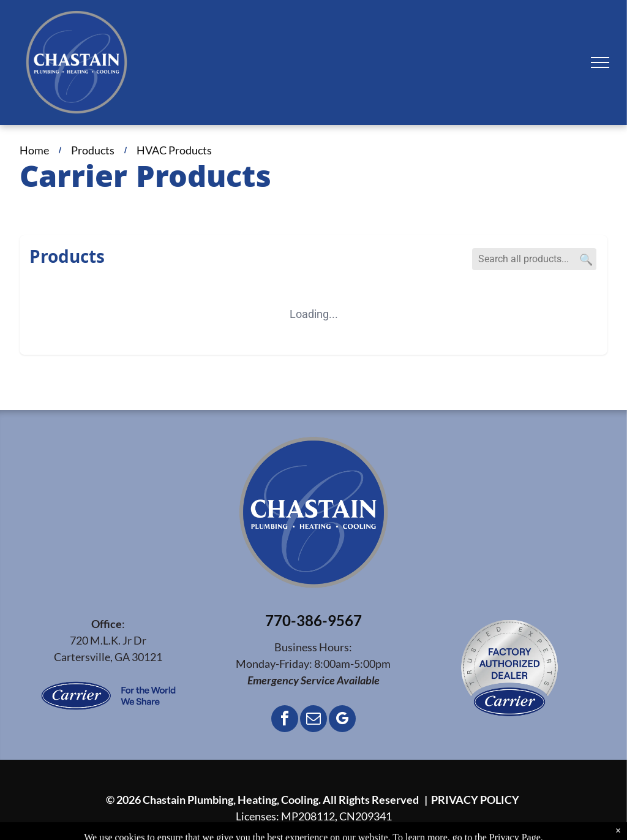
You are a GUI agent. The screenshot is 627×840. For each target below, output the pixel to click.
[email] (313, 720)
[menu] (600, 62)
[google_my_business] (342, 720)
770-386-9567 (313, 620)
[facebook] (285, 720)
